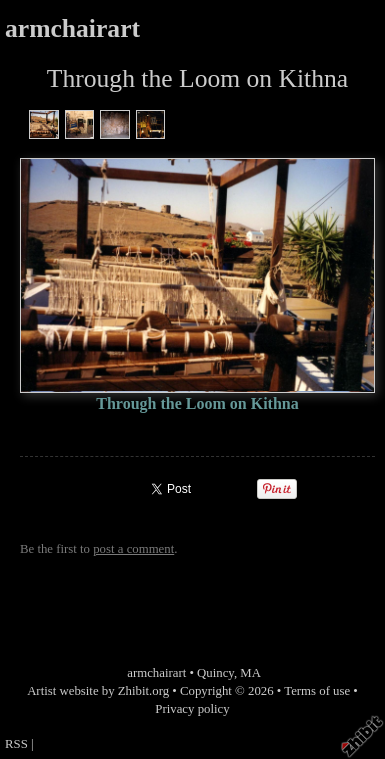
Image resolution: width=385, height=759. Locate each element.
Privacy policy (192, 709)
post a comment (133, 549)
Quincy (215, 673)
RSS (16, 744)
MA (250, 673)
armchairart (72, 28)
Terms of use (317, 691)
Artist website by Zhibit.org (98, 691)
